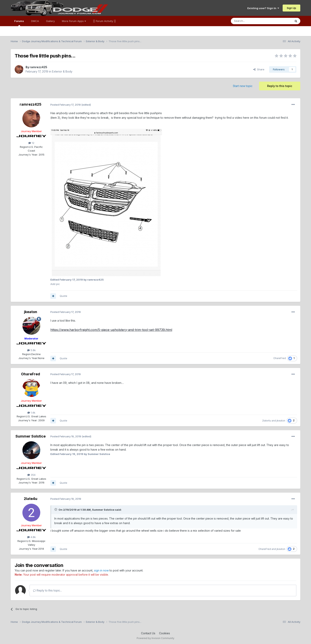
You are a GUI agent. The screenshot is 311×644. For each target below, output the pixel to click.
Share (259, 69)
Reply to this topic (280, 86)
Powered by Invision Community (155, 638)
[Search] (251, 21)
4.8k (31, 537)
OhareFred (280, 358)
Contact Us (148, 633)
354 (31, 475)
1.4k (31, 413)
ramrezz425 (38, 67)
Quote (63, 296)
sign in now (101, 570)
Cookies (165, 633)
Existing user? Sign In (263, 8)
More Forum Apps (74, 21)
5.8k (31, 350)
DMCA (35, 21)
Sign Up (291, 8)
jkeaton (31, 312)
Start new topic (243, 86)
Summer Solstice (31, 436)
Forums (19, 23)
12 (31, 143)
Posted (66, 105)
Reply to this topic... (48, 590)
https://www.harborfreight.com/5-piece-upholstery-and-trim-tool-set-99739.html (111, 330)
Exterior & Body (62, 71)
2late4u (267, 421)
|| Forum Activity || (104, 21)
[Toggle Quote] (56, 509)
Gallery (50, 21)
